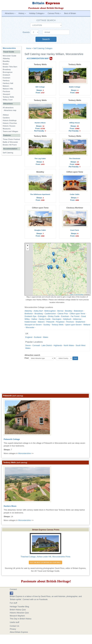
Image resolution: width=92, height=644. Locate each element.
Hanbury (6, 81)
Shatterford (80, 322)
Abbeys (6, 115)
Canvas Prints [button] (54, 13)
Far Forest (75, 316)
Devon (28, 345)
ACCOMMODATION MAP (38, 58)
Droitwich (6, 75)
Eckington (42, 316)
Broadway (39, 314)
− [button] (28, 249)
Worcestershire (25, 453)
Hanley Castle (45, 319)
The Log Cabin (40, 158)
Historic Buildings (10, 120)
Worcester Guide (9, 56)
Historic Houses (9, 126)
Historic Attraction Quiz (19, 613)
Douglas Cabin (40, 230)
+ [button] (28, 246)
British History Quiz (18, 610)
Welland (87, 325)
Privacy (13, 629)
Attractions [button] (10, 13)
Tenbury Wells (58, 325)
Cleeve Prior (63, 314)
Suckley (47, 325)
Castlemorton (50, 314)
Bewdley (69, 311)
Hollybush (67, 319)
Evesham (65, 316)
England (29, 337)
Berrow (60, 311)
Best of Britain (70, 13)
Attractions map (10, 110)
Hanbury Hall (8, 83)
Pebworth (50, 322)
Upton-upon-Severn (73, 325)
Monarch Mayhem (17, 616)
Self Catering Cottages (43, 48)
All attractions (8, 108)
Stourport (6, 94)
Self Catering (8, 153)
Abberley (28, 311)
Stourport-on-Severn (33, 325)
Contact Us (14, 626)
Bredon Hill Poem (10, 145)
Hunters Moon (40, 123)
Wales (46, 337)
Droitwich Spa (30, 316)
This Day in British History (21, 619)
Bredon (6, 64)
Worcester (30, 327)
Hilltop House (75, 123)
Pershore (70, 322)
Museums (7, 129)
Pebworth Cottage (12, 439)
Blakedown (78, 311)
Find (27, 358)
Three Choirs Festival (11, 139)
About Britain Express (19, 632)
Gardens (6, 118)
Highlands (58, 345)
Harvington (57, 319)
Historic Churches (10, 123)
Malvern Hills (8, 89)
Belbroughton (50, 311)
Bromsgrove (8, 72)
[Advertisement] (46, 377)
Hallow (34, 319)
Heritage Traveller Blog (19, 607)
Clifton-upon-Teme (77, 314)
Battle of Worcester (10, 142)
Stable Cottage (75, 87)
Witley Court (8, 100)
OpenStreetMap (79, 295)
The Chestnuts (75, 158)
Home (29, 48)
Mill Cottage (40, 87)
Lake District (47, 345)
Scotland (38, 337)
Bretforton (29, 314)
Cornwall (36, 345)
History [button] (22, 13)
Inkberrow (77, 319)
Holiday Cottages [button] (37, 13)
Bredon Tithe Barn (10, 67)
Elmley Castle (54, 316)
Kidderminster (30, 322)
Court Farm (75, 230)
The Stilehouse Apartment (40, 194)
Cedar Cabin (75, 194)
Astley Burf (38, 311)
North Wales (69, 345)
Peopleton (60, 322)
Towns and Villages (10, 131)
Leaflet (71, 295)
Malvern (41, 322)
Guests (26, 32)
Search (46, 39)
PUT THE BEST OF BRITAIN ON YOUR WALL (45, 562)
